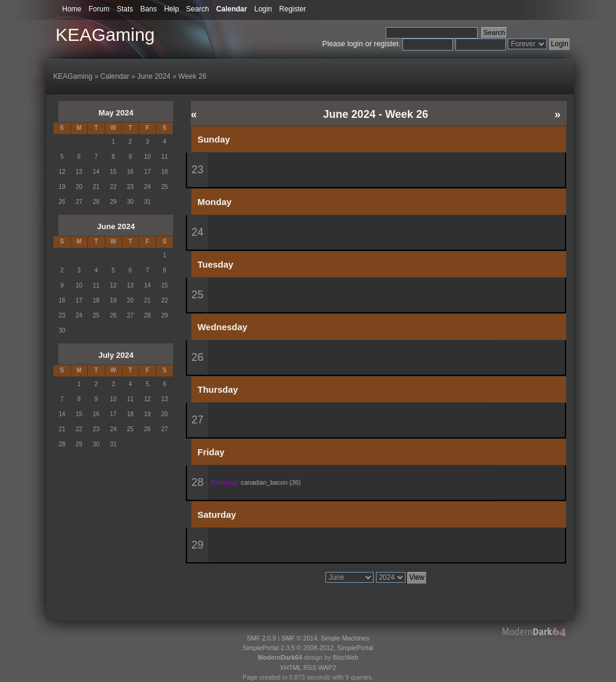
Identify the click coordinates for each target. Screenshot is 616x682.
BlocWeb (345, 657)
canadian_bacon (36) (271, 482)
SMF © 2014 (300, 638)
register (387, 44)
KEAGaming (105, 35)
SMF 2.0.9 (261, 638)
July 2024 (116, 355)
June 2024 (116, 226)
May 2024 (116, 113)
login (355, 44)
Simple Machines (345, 638)
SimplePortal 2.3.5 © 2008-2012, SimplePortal (308, 648)
